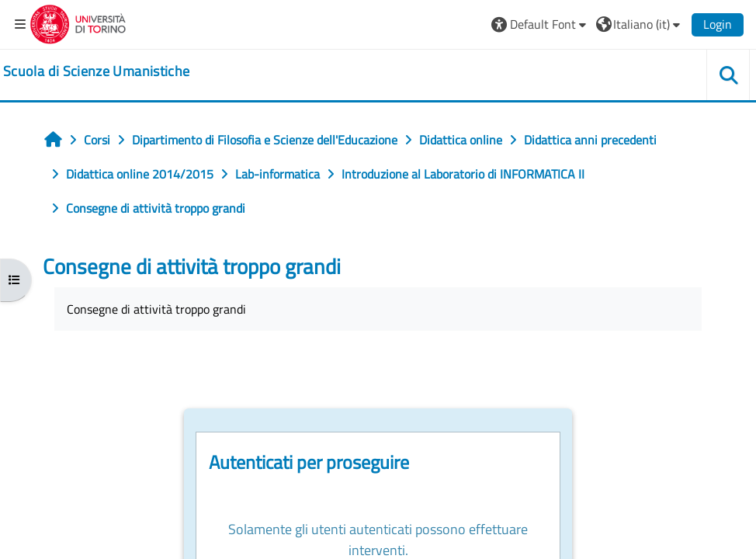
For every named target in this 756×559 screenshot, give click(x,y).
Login (718, 24)
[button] (541, 24)
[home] (96, 71)
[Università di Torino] (78, 23)
